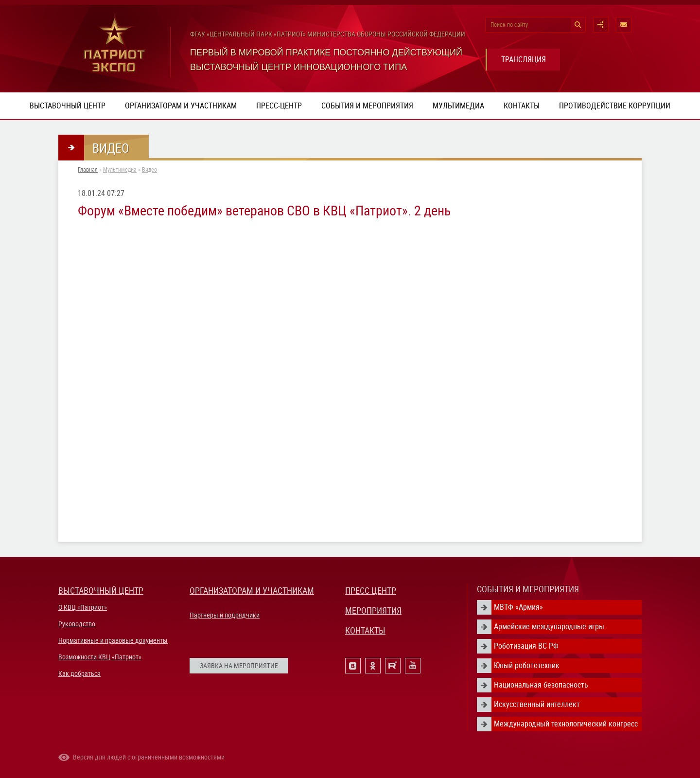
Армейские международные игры (549, 627)
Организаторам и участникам (181, 106)
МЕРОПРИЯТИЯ (373, 610)
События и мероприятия (367, 106)
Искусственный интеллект (537, 704)
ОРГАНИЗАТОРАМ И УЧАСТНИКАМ (252, 591)
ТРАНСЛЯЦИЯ (524, 60)
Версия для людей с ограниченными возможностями (149, 757)
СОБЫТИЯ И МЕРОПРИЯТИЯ (528, 589)
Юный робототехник (527, 665)
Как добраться (79, 673)
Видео (149, 170)
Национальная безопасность (541, 685)
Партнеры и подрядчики (225, 615)
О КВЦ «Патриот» (83, 607)
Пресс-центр (279, 106)
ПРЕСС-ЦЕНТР (371, 591)
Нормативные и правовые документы (113, 640)
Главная (88, 170)
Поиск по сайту (509, 25)
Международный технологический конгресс (566, 724)
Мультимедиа (458, 106)
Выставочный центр (68, 106)
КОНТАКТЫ (365, 630)
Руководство (77, 624)
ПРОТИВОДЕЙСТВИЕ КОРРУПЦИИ (615, 106)
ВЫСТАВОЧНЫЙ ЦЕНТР (101, 591)
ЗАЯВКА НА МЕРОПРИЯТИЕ (239, 666)
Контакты (522, 106)
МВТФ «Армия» (518, 607)
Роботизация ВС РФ (526, 646)
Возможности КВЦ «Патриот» (100, 657)
